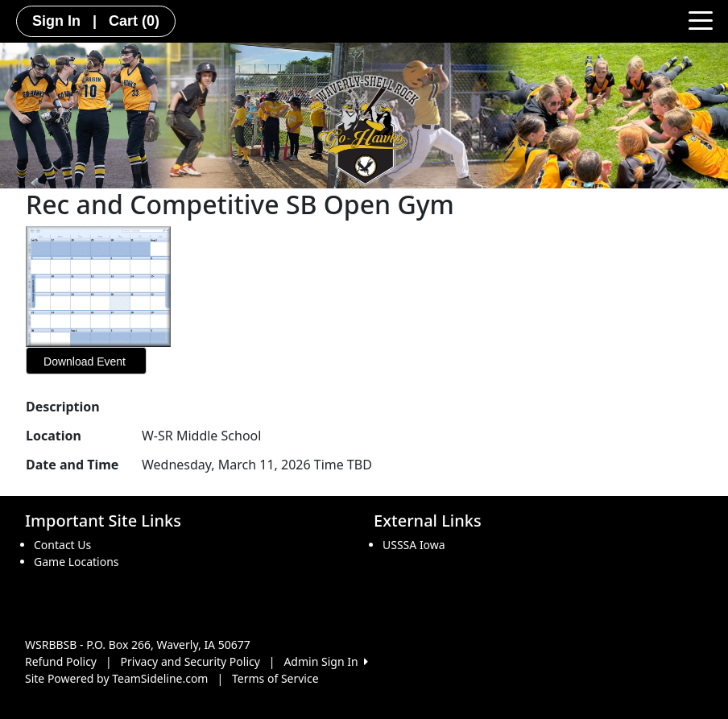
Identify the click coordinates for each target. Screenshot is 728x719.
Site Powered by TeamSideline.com (116, 678)
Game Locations (77, 562)
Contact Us (62, 545)
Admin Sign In (325, 661)
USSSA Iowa (414, 545)
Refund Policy (61, 661)
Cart (134, 21)
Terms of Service (275, 678)
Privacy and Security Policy (190, 661)
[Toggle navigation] (701, 19)
